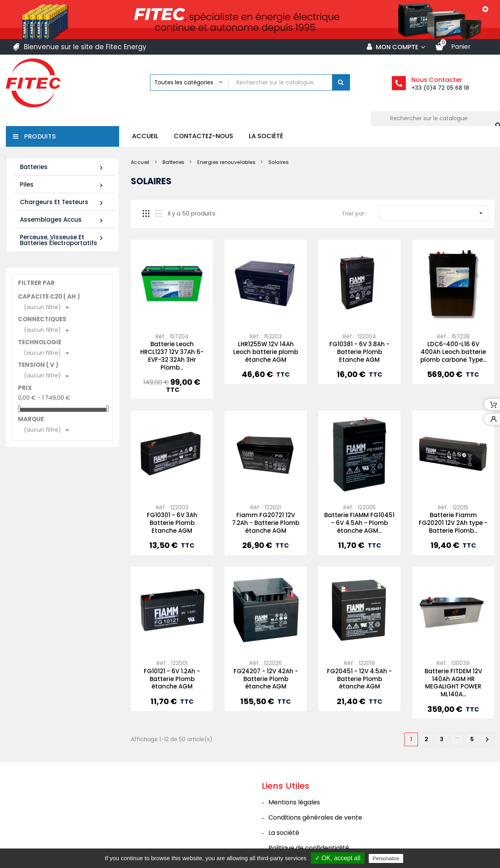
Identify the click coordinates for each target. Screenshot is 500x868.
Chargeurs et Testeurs (62, 202)
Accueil (145, 136)
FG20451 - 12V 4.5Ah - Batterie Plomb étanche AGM (359, 679)
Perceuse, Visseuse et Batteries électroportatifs (62, 240)
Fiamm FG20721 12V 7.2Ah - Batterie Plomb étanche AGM (266, 523)
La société (266, 136)
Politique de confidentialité (309, 848)
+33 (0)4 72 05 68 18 (440, 88)
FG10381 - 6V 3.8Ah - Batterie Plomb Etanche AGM (359, 352)
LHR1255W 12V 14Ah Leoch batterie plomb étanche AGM (266, 352)
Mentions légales (294, 802)
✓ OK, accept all (338, 858)
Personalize (386, 858)
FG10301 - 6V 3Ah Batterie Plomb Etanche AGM (172, 523)
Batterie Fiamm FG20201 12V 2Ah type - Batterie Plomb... (453, 523)
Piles (62, 185)
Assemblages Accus (62, 220)
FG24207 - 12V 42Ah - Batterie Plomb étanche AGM (266, 679)
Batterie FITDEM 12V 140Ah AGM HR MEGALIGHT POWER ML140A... (453, 683)
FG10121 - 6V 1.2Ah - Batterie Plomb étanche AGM (172, 679)
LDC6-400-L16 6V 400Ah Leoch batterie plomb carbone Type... (453, 352)
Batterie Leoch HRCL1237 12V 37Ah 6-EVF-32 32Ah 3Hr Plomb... (172, 356)
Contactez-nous (204, 136)
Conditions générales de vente (315, 817)
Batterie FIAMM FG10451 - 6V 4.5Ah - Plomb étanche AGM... (359, 523)
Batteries (62, 167)
